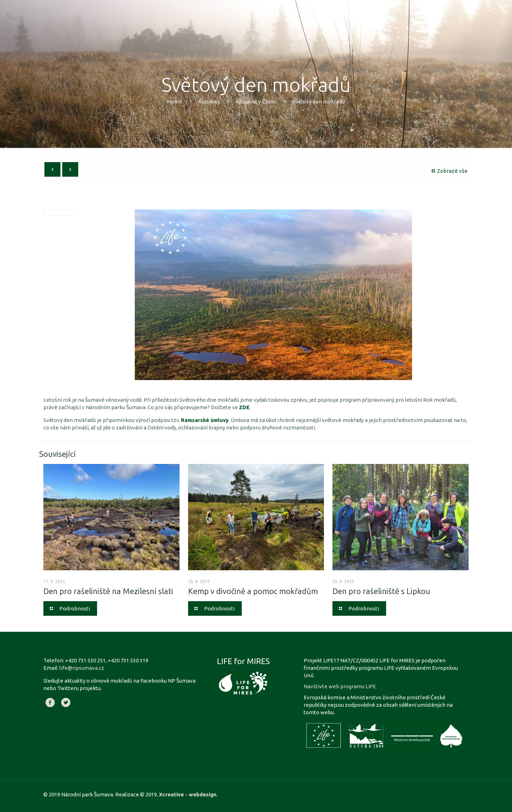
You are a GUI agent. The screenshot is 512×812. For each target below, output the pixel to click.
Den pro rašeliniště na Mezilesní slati (108, 591)
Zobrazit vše (449, 171)
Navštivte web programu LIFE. (340, 686)
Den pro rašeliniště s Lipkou (381, 591)
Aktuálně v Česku (256, 101)
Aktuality (209, 101)
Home (175, 101)
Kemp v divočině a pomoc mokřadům (253, 591)
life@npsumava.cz (82, 668)
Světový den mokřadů (319, 101)
